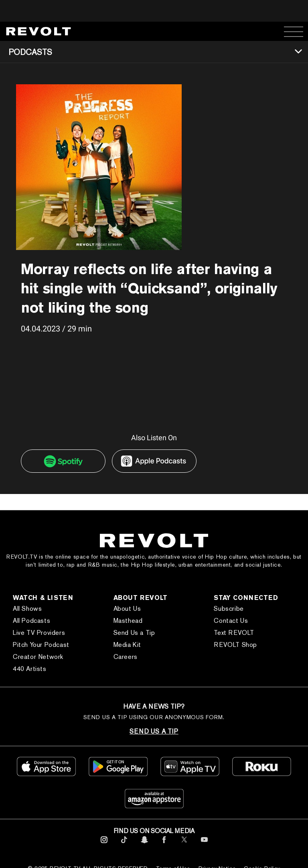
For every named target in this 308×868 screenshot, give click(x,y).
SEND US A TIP (154, 731)
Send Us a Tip (134, 633)
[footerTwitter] (184, 845)
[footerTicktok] (124, 845)
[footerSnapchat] (144, 845)
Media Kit (127, 645)
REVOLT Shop (235, 645)
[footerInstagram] (104, 845)
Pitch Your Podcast (41, 645)
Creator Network (38, 657)
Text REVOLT (234, 633)
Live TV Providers (39, 633)
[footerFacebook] (164, 845)
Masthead (128, 621)
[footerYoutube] (204, 845)
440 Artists (30, 669)
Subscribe (229, 609)
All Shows (27, 609)
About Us (127, 609)
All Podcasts (31, 621)
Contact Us (231, 621)
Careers (126, 657)
